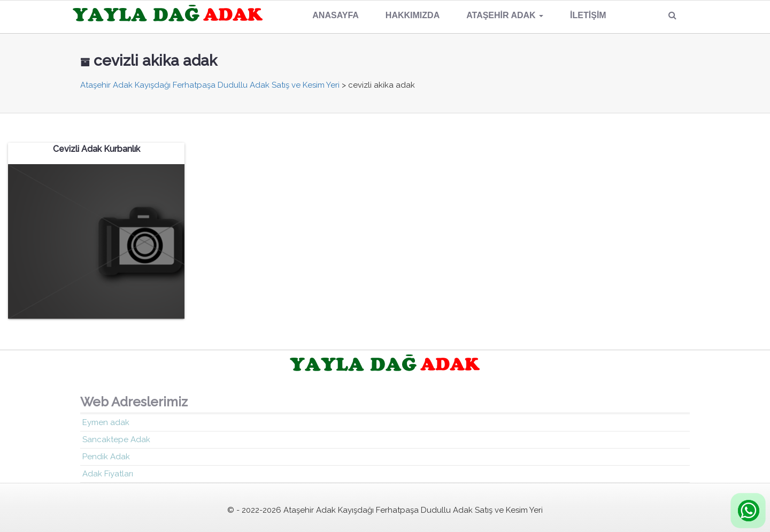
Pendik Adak (106, 457)
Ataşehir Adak (505, 15)
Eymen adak (106, 422)
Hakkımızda (413, 15)
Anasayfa (336, 15)
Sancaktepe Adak (116, 440)
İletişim (588, 15)
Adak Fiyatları (108, 474)
